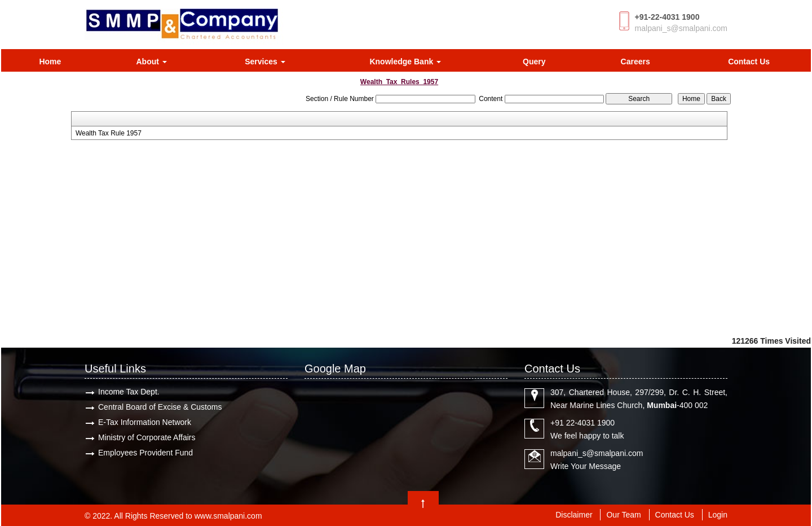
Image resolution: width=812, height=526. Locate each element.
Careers (636, 62)
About (151, 62)
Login (718, 515)
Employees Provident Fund (145, 453)
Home (50, 62)
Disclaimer (574, 515)
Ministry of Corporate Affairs (147, 437)
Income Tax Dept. (129, 392)
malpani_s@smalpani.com (681, 28)
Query (534, 62)
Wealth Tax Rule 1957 (109, 133)
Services (265, 62)
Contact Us (749, 62)
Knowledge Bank (405, 62)
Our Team (623, 515)
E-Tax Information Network (145, 422)
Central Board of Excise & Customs (160, 407)
